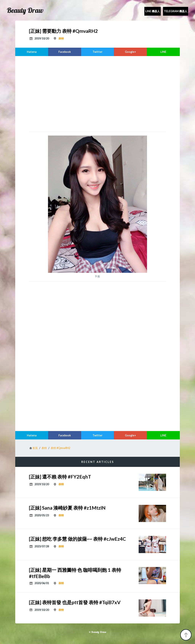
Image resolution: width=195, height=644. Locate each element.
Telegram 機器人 (176, 11)
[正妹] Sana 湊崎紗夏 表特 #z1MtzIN (67, 508)
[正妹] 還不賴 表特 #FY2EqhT (60, 477)
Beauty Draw (25, 10)
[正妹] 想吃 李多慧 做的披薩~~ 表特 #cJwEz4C (77, 539)
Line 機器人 (153, 11)
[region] (97, 93)
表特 (61, 38)
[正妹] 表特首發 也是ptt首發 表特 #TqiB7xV (75, 602)
